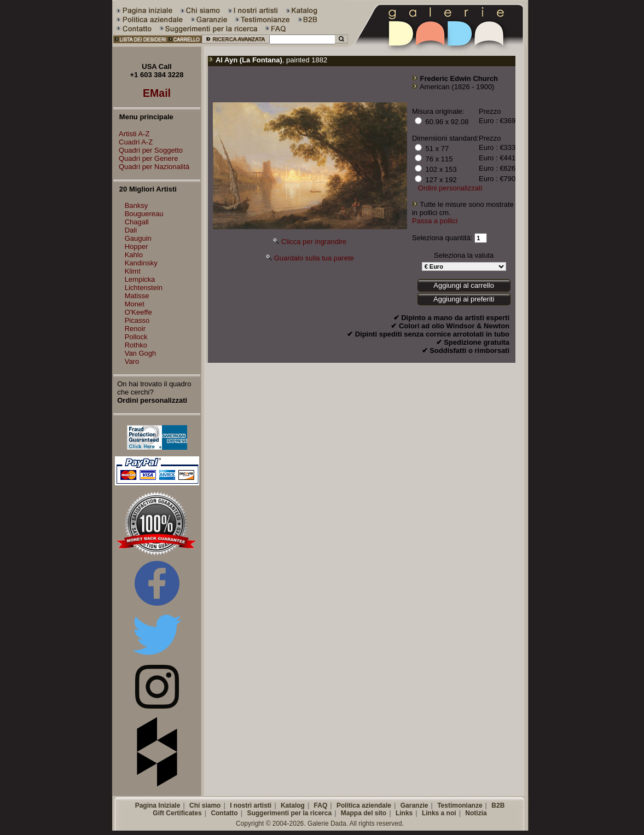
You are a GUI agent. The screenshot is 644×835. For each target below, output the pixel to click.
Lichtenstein (144, 288)
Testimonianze (460, 805)
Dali (131, 230)
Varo (132, 361)
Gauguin (138, 238)
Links (404, 813)
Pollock (136, 337)
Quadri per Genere (146, 158)
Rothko (136, 345)
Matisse (137, 296)
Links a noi (439, 813)
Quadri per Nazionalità (151, 167)
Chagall (137, 222)
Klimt (133, 271)
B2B (498, 805)
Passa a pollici (435, 221)
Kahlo (134, 255)
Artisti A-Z (131, 134)
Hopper (137, 247)
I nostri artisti (251, 805)
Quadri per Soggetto (148, 150)
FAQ (321, 805)
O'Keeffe (138, 312)
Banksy (137, 205)
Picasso (137, 320)
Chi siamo (205, 805)
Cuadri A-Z (133, 142)
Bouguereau (144, 214)
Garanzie (414, 805)
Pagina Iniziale (158, 805)
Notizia (476, 813)
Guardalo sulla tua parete (314, 258)
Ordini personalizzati (450, 188)
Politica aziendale (364, 805)
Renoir (135, 329)
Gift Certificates (177, 813)
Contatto (224, 813)
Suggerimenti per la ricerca (289, 813)
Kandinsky (141, 263)
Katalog (293, 805)
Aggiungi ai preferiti (464, 299)
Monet (135, 304)
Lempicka (140, 279)
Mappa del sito (364, 813)
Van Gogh (141, 353)
